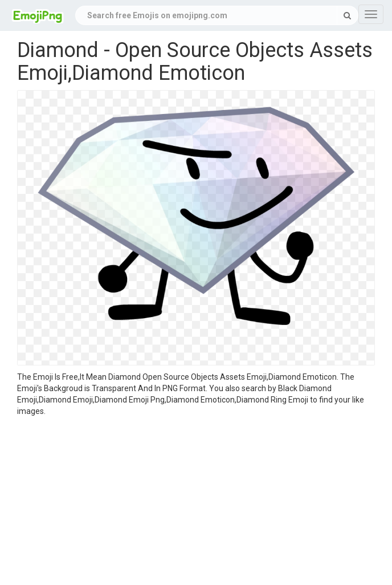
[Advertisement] (196, 502)
